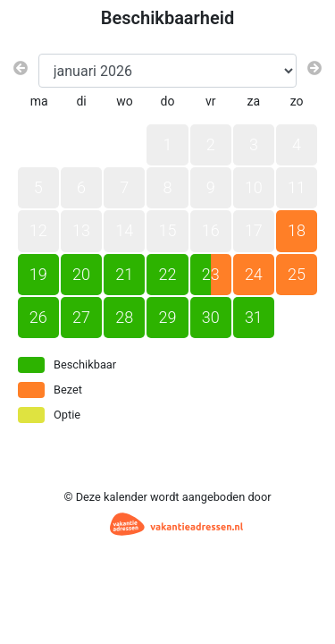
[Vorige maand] (21, 69)
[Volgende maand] (314, 69)
